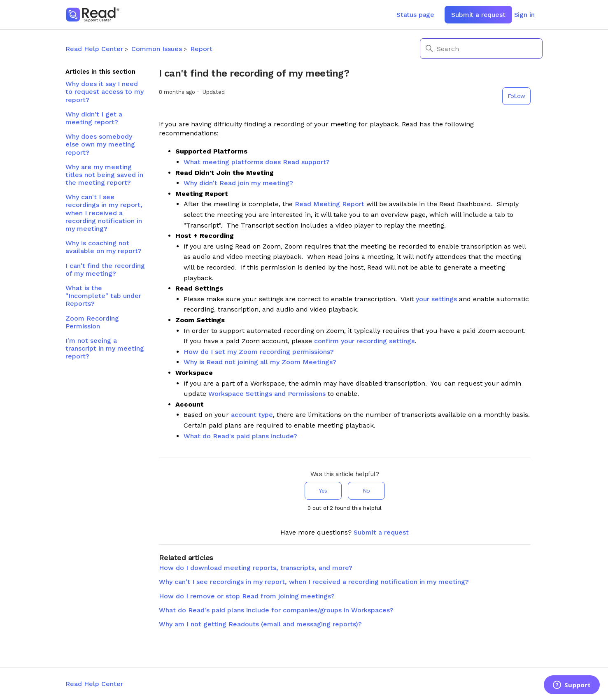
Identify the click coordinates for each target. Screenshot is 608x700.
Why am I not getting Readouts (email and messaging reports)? (260, 624)
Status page (415, 15)
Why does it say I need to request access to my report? (105, 92)
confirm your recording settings (364, 341)
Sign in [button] (524, 15)
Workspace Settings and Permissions (267, 394)
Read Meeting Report (330, 204)
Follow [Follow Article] (516, 96)
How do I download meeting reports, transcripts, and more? (256, 568)
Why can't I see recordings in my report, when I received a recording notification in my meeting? (104, 213)
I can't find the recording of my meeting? (105, 270)
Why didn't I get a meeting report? (94, 118)
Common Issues (157, 49)
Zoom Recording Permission (92, 322)
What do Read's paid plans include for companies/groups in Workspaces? (276, 610)
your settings (436, 299)
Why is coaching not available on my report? (104, 247)
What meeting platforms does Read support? (257, 162)
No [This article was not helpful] (366, 491)
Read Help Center (94, 49)
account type (252, 415)
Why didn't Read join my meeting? (238, 183)
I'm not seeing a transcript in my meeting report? (105, 348)
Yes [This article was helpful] (323, 491)
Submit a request (478, 15)
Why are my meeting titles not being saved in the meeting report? (104, 175)
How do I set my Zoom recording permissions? (259, 352)
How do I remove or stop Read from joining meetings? (247, 596)
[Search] (481, 49)
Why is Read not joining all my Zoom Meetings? (260, 362)
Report (201, 49)
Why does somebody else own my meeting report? (100, 144)
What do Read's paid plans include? (240, 436)
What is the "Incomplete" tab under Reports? (103, 296)
